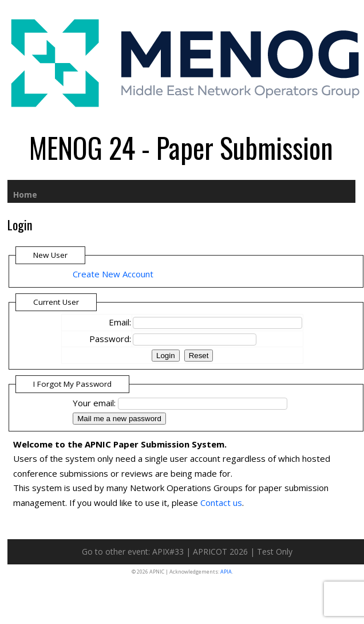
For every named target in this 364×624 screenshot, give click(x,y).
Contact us (221, 503)
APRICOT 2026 (220, 552)
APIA (226, 572)
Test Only (275, 552)
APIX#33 (168, 552)
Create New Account (113, 274)
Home (25, 195)
